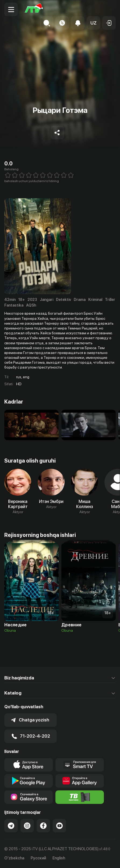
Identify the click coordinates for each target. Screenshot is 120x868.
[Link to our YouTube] (59, 826)
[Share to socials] (57, 133)
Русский (38, 858)
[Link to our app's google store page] (29, 781)
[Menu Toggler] (11, 9)
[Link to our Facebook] (43, 826)
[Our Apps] (80, 765)
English (59, 858)
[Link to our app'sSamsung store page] (29, 797)
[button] (93, 23)
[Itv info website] (80, 797)
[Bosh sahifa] (34, 9)
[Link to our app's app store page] (29, 765)
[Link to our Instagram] (27, 826)
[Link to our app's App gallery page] (80, 781)
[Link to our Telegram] (11, 826)
